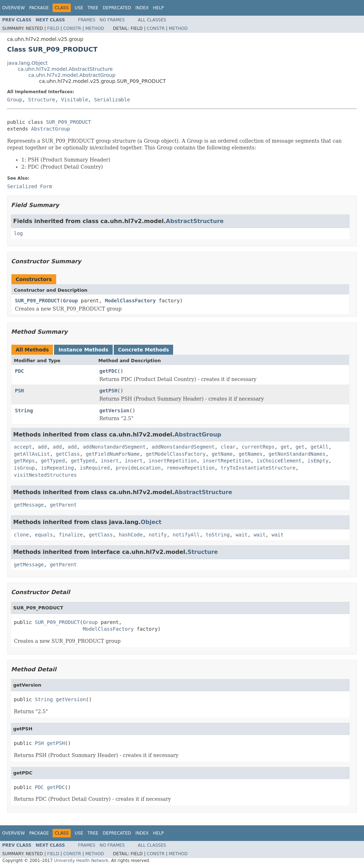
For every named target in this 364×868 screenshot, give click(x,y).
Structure (42, 100)
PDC (19, 371)
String (24, 411)
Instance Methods (83, 350)
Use (79, 8)
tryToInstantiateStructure (258, 468)
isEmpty (318, 461)
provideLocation (138, 468)
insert (110, 461)
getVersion (114, 411)
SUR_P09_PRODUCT (69, 122)
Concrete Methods (144, 350)
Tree (93, 8)
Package (39, 8)
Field (53, 28)
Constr (72, 28)
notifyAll (186, 535)
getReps (24, 461)
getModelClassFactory (176, 454)
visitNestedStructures (45, 475)
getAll (320, 447)
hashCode (131, 535)
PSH (19, 391)
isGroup (24, 468)
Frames (87, 20)
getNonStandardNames (297, 454)
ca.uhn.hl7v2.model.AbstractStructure (65, 69)
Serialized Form (30, 186)
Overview (14, 8)
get (285, 447)
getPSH (109, 391)
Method (95, 28)
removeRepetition (191, 468)
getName (222, 454)
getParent (63, 505)
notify (158, 535)
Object (151, 522)
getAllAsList (32, 454)
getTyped (53, 461)
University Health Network (81, 861)
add (42, 447)
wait (242, 535)
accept (23, 447)
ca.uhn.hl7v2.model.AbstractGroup (72, 75)
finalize (71, 535)
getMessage (29, 505)
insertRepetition (173, 461)
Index (142, 8)
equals (44, 535)
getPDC (109, 371)
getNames (250, 454)
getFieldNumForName (113, 454)
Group (15, 100)
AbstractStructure (195, 221)
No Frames (112, 20)
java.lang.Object (27, 63)
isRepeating (57, 468)
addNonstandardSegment (114, 447)
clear (228, 447)
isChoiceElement (279, 461)
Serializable (112, 100)
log (18, 233)
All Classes (152, 20)
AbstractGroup (50, 129)
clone (21, 535)
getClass (68, 454)
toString (218, 535)
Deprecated (117, 8)
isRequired (95, 468)
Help (158, 8)
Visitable (75, 100)
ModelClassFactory (130, 301)
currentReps (258, 447)
